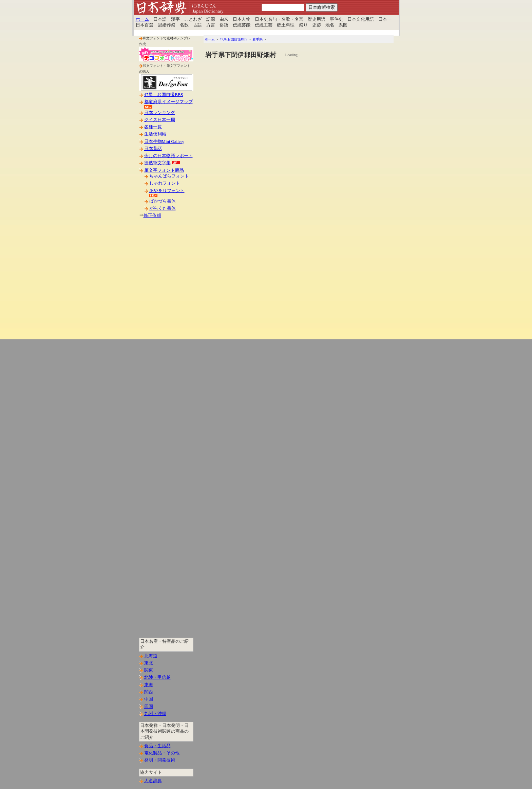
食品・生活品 (157, 746)
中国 (149, 699)
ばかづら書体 (163, 201)
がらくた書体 (163, 208)
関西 (149, 692)
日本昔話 (153, 149)
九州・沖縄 (155, 714)
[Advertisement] (166, 332)
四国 (149, 707)
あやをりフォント (167, 191)
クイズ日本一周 (160, 120)
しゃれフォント (165, 183)
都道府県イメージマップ (168, 102)
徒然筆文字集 (157, 163)
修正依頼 (152, 215)
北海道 (151, 656)
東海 (149, 685)
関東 (149, 670)
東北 (149, 663)
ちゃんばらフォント (169, 176)
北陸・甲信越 (157, 677)
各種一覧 (153, 127)
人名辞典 (153, 781)
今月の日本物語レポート (168, 156)
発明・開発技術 (160, 760)
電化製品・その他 (162, 753)
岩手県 (258, 39)
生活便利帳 (155, 134)
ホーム (142, 19)
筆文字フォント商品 (164, 170)
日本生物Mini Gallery (164, 142)
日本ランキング (160, 113)
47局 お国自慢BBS (164, 95)
